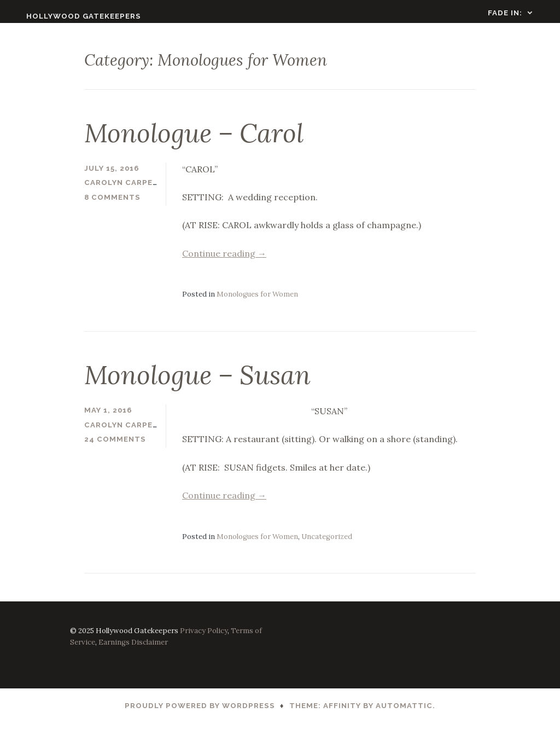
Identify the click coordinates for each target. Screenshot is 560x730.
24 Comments (115, 446)
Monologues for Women (257, 301)
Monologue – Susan (197, 382)
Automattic (404, 713)
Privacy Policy (204, 637)
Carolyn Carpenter (130, 190)
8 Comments (112, 204)
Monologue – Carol (194, 140)
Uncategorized (327, 543)
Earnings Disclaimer (133, 649)
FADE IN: (517, 13)
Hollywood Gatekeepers (72, 16)
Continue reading (224, 260)
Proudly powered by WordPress (200, 713)
